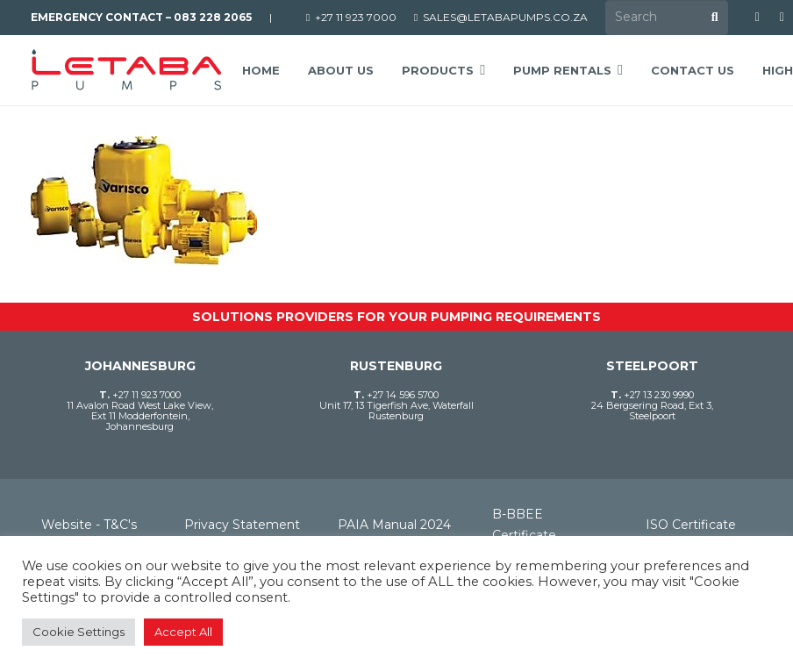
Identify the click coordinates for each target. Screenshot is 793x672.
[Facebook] (757, 18)
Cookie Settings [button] (79, 632)
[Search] (667, 17)
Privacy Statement (242, 525)
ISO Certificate (691, 525)
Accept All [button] (183, 632)
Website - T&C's (89, 525)
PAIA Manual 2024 (394, 525)
